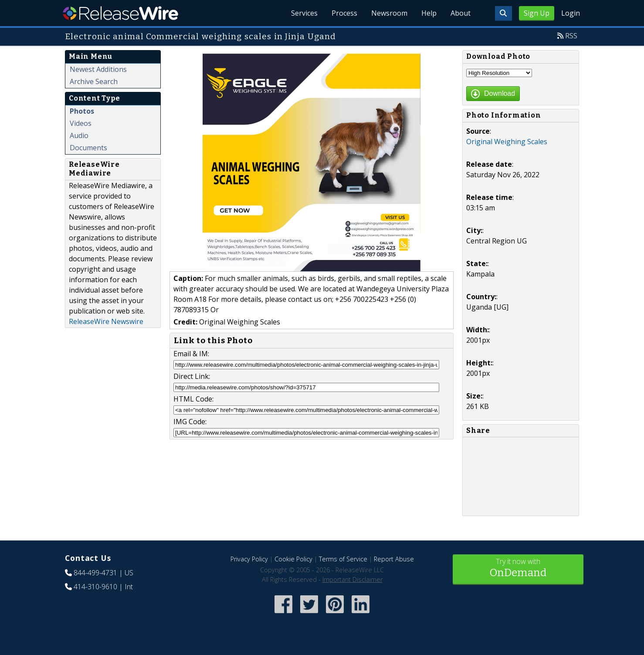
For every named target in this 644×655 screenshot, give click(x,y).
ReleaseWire (120, 13)
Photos (82, 111)
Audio (79, 135)
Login (571, 13)
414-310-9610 (95, 587)
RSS (571, 36)
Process (344, 13)
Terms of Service (343, 559)
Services (304, 13)
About (461, 13)
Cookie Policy (293, 559)
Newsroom (389, 13)
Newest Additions (98, 69)
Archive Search (94, 81)
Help (429, 13)
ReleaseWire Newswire (106, 321)
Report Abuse (394, 559)
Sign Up (537, 13)
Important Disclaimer (353, 579)
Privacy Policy (249, 559)
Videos (81, 123)
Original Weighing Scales (507, 142)
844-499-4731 (95, 573)
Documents (88, 148)
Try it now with (518, 569)
